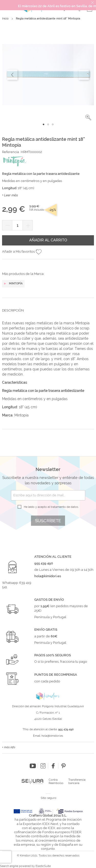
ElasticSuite (43, 866)
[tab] (48, 314)
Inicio (5, 19)
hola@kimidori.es (52, 736)
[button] (88, 117)
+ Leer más (10, 195)
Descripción (13, 310)
